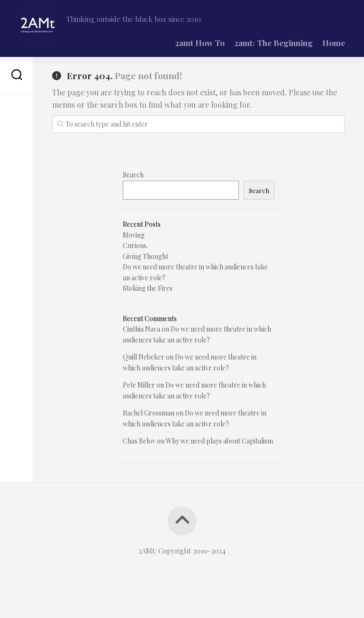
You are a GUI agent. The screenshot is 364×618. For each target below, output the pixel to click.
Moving (134, 235)
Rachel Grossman (149, 413)
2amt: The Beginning (273, 43)
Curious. (135, 245)
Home (334, 43)
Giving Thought (146, 256)
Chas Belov (139, 441)
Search (133, 175)
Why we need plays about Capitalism (219, 441)
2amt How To (200, 43)
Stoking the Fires (148, 288)
